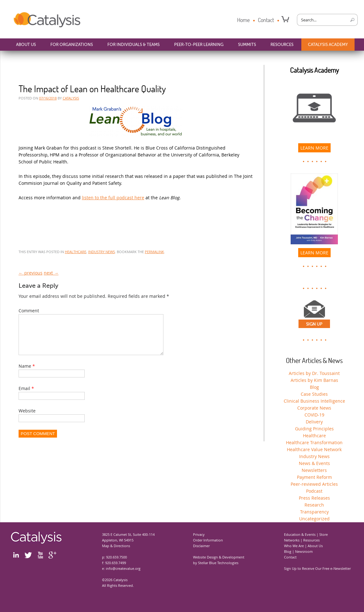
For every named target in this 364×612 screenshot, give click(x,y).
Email (24, 396)
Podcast (314, 491)
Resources (282, 45)
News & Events (314, 463)
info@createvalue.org (123, 568)
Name (25, 374)
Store (324, 534)
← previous (31, 273)
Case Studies (314, 394)
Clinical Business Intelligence (314, 401)
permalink (154, 252)
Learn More (314, 253)
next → (51, 273)
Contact (266, 20)
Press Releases (314, 498)
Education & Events (300, 534)
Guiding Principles (314, 429)
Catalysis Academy (328, 45)
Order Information (208, 540)
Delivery (314, 422)
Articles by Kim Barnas (314, 380)
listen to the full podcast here (113, 198)
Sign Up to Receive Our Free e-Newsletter (317, 568)
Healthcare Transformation (314, 442)
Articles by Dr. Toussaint (314, 373)
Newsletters (314, 470)
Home (243, 20)
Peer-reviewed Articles (314, 484)
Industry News (102, 252)
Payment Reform (314, 477)
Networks (292, 540)
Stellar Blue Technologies (218, 563)
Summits (247, 45)
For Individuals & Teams (134, 45)
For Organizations (72, 45)
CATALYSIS (71, 98)
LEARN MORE (314, 148)
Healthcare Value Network (314, 449)
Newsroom (304, 551)
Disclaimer (201, 546)
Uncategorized (314, 519)
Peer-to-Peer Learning (199, 45)
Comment (29, 311)
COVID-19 (314, 415)
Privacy (199, 534)
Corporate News (314, 408)
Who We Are (294, 546)
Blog (314, 387)
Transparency (314, 512)
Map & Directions (116, 546)
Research (314, 505)
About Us (26, 45)
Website (27, 418)
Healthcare (76, 252)
